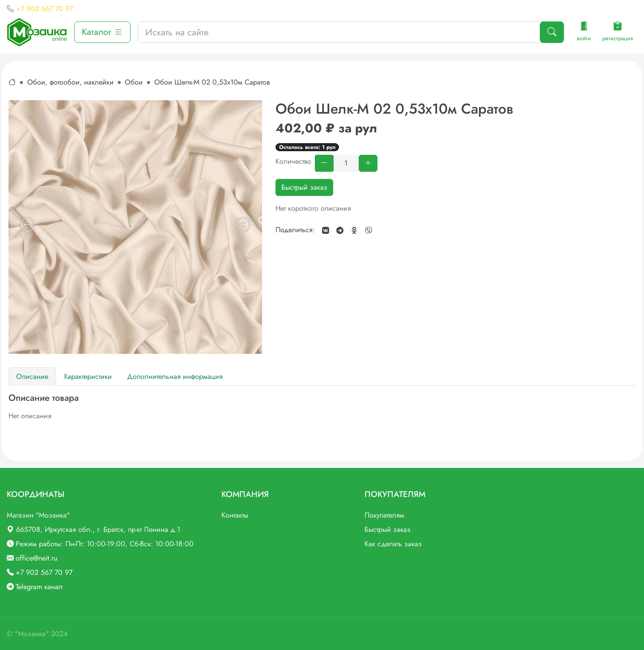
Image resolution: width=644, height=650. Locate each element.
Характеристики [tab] (88, 376)
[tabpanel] (322, 407)
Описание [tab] (32, 376)
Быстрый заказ (304, 187)
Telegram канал (39, 587)
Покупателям (384, 515)
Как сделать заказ (393, 544)
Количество (293, 161)
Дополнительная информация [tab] (175, 376)
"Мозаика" (32, 634)
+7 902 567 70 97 (44, 9)
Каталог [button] (102, 32)
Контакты (235, 515)
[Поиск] (552, 32)
